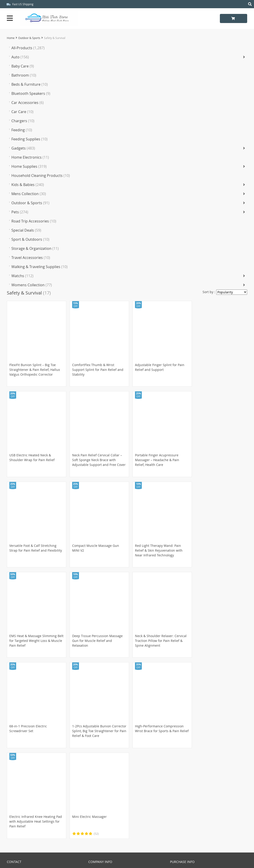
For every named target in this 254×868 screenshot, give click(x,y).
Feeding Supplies (29, 139)
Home (11, 38)
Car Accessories (28, 103)
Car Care (22, 112)
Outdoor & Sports (29, 38)
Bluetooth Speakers (31, 93)
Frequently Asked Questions (28, 812)
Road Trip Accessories (34, 221)
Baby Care (23, 66)
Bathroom (24, 75)
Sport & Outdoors (30, 239)
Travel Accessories (31, 258)
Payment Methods (184, 771)
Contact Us (15, 807)
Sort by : (209, 292)
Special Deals (26, 230)
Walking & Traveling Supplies (39, 267)
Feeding (22, 130)
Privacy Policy (98, 776)
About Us (95, 771)
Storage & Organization (35, 248)
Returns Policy (181, 781)
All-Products (28, 48)
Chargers (23, 121)
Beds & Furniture (30, 84)
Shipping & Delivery (185, 776)
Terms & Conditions (103, 781)
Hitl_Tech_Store (127, 860)
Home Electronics (30, 157)
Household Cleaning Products (41, 176)
